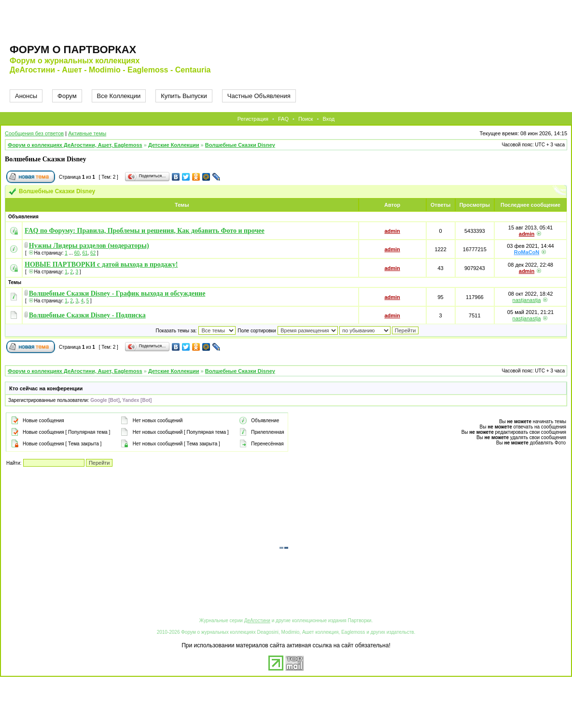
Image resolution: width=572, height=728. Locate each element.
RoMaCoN (527, 252)
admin (392, 231)
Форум (67, 96)
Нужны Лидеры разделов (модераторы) (89, 246)
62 (93, 253)
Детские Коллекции (174, 145)
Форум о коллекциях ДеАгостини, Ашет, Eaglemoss (75, 145)
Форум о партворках (73, 50)
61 (85, 253)
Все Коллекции (119, 96)
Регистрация (253, 119)
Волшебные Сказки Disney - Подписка (87, 315)
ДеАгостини (257, 621)
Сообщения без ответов (34, 133)
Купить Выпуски (184, 96)
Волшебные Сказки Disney (240, 145)
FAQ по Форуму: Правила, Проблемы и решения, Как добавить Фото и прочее (145, 231)
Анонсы (26, 96)
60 (77, 253)
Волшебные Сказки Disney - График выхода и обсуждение (117, 293)
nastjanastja (527, 300)
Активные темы (87, 133)
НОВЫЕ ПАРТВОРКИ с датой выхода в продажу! (101, 264)
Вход (328, 119)
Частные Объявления (259, 96)
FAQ (283, 119)
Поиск (306, 119)
